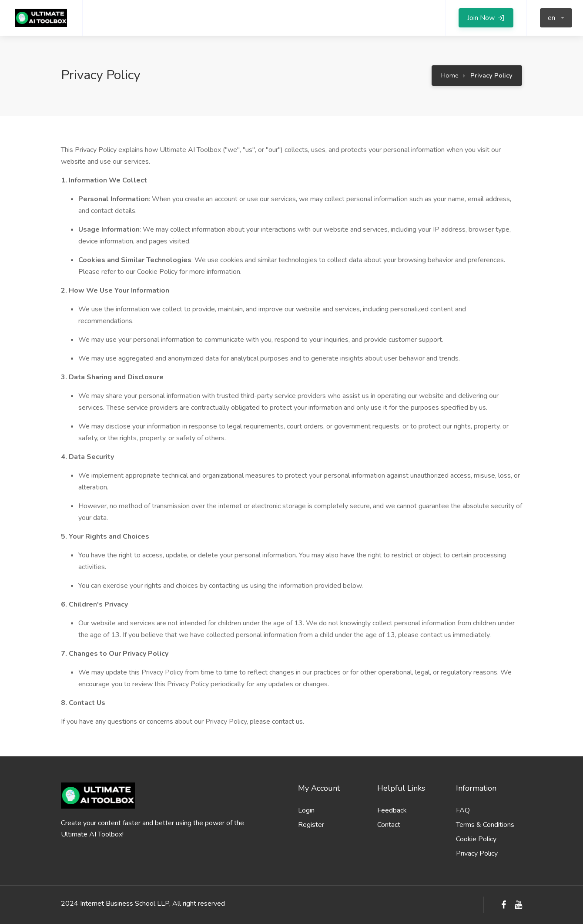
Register (311, 825)
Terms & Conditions (485, 825)
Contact (389, 825)
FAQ (463, 810)
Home (450, 75)
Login (306, 810)
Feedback (392, 810)
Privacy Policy (477, 853)
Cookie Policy (476, 839)
